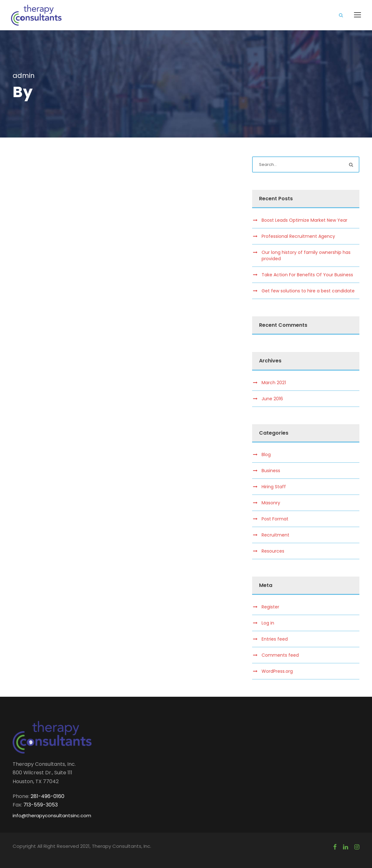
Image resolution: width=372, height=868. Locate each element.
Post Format (275, 519)
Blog (266, 455)
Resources (273, 551)
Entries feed (275, 639)
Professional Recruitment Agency (298, 236)
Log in (268, 623)
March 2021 (274, 383)
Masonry (271, 503)
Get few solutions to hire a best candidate (308, 291)
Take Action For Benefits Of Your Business (307, 275)
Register (270, 607)
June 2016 (272, 399)
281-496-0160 (47, 796)
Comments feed (280, 655)
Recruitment (275, 535)
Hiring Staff (274, 487)
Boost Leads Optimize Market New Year (304, 220)
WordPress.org (277, 671)
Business (271, 471)
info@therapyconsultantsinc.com (52, 815)
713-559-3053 (41, 805)
